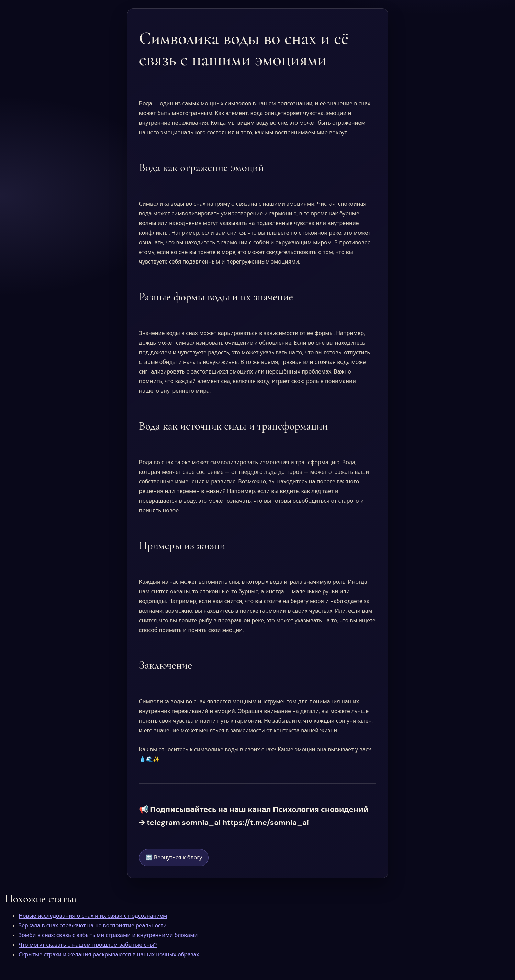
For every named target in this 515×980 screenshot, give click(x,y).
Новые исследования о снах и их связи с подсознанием (93, 916)
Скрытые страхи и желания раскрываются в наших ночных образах (109, 954)
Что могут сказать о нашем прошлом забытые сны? (88, 945)
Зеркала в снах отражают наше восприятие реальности (93, 926)
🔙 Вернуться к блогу (174, 857)
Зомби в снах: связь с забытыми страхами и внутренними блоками (108, 935)
